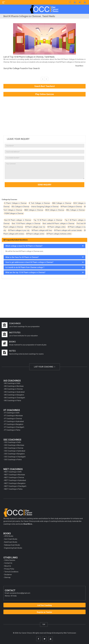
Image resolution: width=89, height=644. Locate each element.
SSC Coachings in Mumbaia (14, 445)
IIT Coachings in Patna (12, 430)
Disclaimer (8, 575)
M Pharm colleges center (35, 234)
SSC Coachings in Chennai (14, 448)
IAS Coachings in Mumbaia (14, 386)
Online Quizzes (10, 560)
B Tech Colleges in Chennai (39, 203)
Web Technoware (70, 633)
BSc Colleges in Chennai (20, 207)
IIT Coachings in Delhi (12, 413)
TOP (44, 624)
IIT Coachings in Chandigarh (14, 427)
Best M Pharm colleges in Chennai (18, 220)
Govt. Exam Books (11, 539)
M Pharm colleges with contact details (68, 230)
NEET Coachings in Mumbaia (15, 475)
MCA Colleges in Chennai (55, 210)
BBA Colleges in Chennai (62, 203)
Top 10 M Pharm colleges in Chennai (48, 220)
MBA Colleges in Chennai (34, 210)
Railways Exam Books (12, 545)
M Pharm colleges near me (35, 227)
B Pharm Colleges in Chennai (15, 203)
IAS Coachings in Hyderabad (14, 392)
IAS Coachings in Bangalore (14, 395)
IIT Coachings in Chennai (13, 419)
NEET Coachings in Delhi (13, 472)
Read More (79, 66)
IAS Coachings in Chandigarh (15, 398)
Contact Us (8, 563)
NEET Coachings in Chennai (14, 477)
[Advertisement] (44, 116)
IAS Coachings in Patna (13, 401)
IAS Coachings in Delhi (12, 383)
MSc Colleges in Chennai (75, 210)
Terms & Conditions (11, 572)
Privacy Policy (9, 569)
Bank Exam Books (11, 542)
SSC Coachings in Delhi (13, 442)
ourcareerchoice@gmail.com (20, 593)
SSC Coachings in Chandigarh (15, 457)
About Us (8, 566)
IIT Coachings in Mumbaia (14, 416)
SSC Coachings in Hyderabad (15, 451)
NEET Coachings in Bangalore (15, 483)
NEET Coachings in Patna (13, 489)
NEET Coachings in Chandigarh (15, 486)
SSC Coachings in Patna (13, 460)
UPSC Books (9, 536)
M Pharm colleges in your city (19, 230)
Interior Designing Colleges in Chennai (45, 207)
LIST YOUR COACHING (45, 367)
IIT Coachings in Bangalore (14, 424)
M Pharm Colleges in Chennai (71, 207)
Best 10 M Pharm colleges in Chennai (26, 223)
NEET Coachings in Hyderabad (15, 480)
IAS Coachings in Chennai (13, 389)
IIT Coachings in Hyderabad (14, 421)
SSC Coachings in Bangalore (14, 454)
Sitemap (7, 577)
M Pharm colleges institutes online (59, 234)
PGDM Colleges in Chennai (14, 213)
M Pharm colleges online (57, 227)
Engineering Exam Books (13, 548)
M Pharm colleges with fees (42, 230)
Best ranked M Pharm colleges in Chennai (58, 223)
